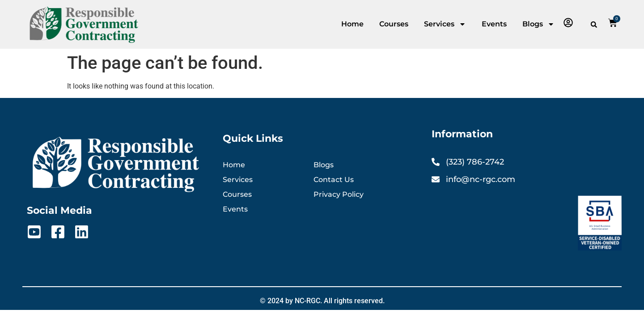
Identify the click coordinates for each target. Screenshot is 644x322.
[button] (594, 25)
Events (494, 24)
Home (352, 24)
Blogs (538, 24)
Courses (394, 24)
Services (445, 24)
